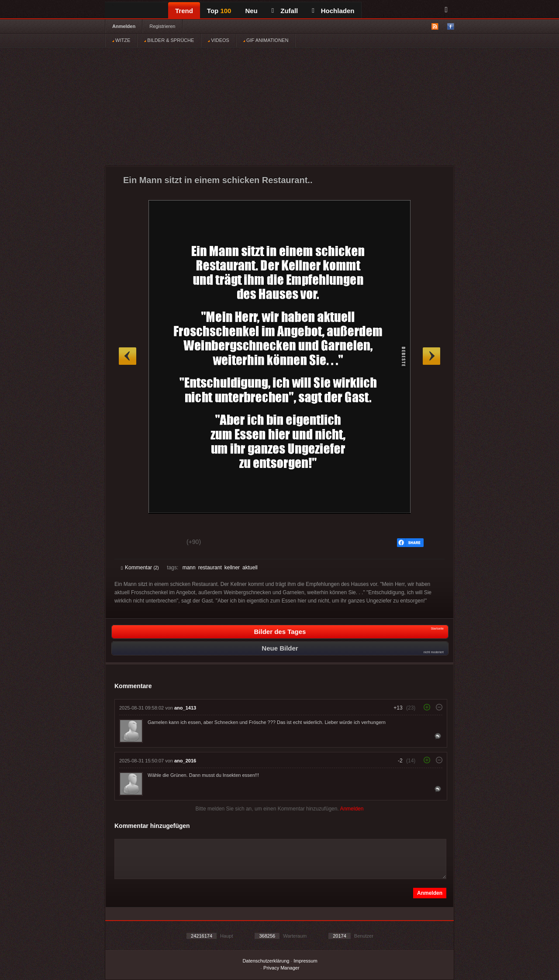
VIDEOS (219, 40)
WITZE (121, 40)
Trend (184, 11)
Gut (131, 543)
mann (189, 568)
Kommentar (140, 568)
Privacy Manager (281, 968)
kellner (232, 568)
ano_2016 (185, 761)
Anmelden (124, 26)
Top (219, 11)
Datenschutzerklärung (266, 961)
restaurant (210, 568)
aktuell (250, 568)
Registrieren (162, 26)
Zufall (285, 11)
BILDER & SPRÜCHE (169, 40)
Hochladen (333, 11)
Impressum (305, 961)
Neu (251, 11)
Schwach (164, 543)
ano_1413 (185, 708)
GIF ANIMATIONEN (266, 40)
